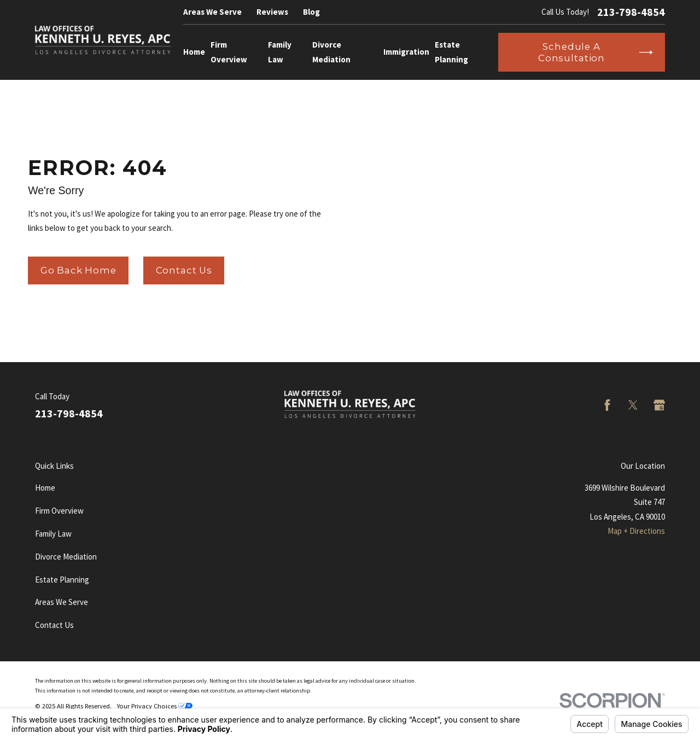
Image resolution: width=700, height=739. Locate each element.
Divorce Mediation (66, 557)
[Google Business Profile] (659, 405)
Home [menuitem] (194, 52)
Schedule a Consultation (596, 52)
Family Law (53, 534)
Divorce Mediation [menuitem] (331, 52)
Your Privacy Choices (154, 706)
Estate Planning (62, 580)
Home (45, 488)
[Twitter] (633, 405)
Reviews (272, 12)
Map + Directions (636, 531)
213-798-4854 (631, 12)
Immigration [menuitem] (406, 52)
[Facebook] (607, 405)
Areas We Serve (212, 12)
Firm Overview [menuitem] (229, 52)
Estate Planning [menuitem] (451, 52)
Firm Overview (59, 511)
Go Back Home (78, 270)
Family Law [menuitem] (280, 52)
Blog (311, 12)
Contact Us (184, 270)
